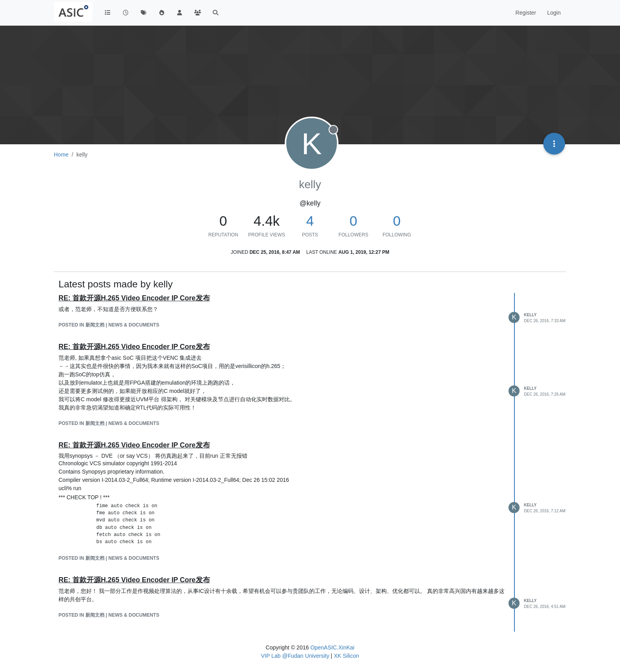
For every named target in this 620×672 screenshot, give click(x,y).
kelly (530, 315)
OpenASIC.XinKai (332, 647)
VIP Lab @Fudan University (295, 656)
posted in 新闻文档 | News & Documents (109, 325)
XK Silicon (346, 656)
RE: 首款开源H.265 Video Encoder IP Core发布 (134, 298)
